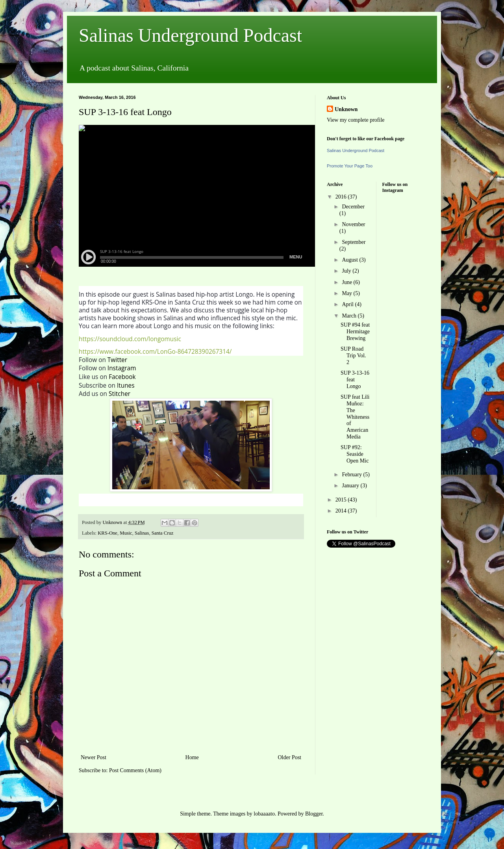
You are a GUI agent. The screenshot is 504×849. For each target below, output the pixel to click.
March (350, 316)
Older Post (290, 757)
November (353, 224)
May (347, 293)
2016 (342, 197)
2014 (342, 511)
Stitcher (120, 394)
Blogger (314, 814)
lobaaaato (264, 814)
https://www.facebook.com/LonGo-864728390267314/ (155, 352)
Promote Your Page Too (350, 166)
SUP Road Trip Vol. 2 (353, 356)
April (348, 304)
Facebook (122, 377)
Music (126, 533)
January (351, 486)
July (347, 271)
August (350, 260)
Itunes (126, 385)
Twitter (117, 360)
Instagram (122, 368)
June (347, 282)
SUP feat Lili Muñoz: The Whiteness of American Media (355, 417)
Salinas (142, 533)
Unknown (346, 109)
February (352, 475)
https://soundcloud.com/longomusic (130, 339)
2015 (342, 500)
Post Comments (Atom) (135, 770)
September (354, 242)
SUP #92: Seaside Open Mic (355, 454)
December (353, 207)
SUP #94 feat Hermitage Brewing (355, 332)
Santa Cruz (163, 533)
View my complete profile (356, 120)
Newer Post (94, 757)
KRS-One (107, 533)
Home (192, 757)
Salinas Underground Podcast (190, 35)
